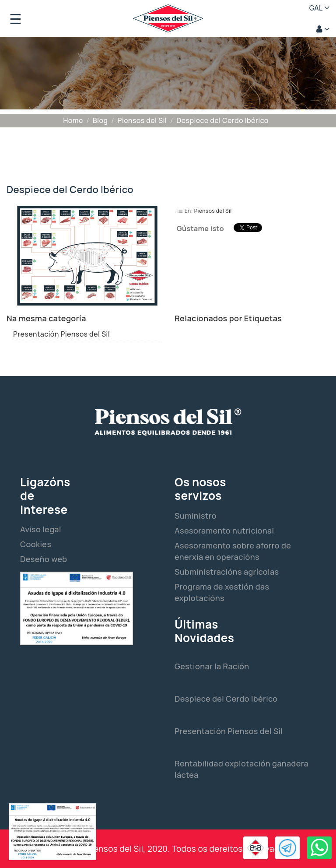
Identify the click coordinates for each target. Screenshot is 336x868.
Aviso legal (41, 529)
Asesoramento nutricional (224, 531)
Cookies (36, 544)
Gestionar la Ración (212, 666)
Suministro (196, 516)
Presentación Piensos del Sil (61, 334)
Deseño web (44, 559)
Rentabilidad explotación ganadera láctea (241, 769)
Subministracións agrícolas (227, 572)
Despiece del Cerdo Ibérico (226, 699)
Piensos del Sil (213, 211)
